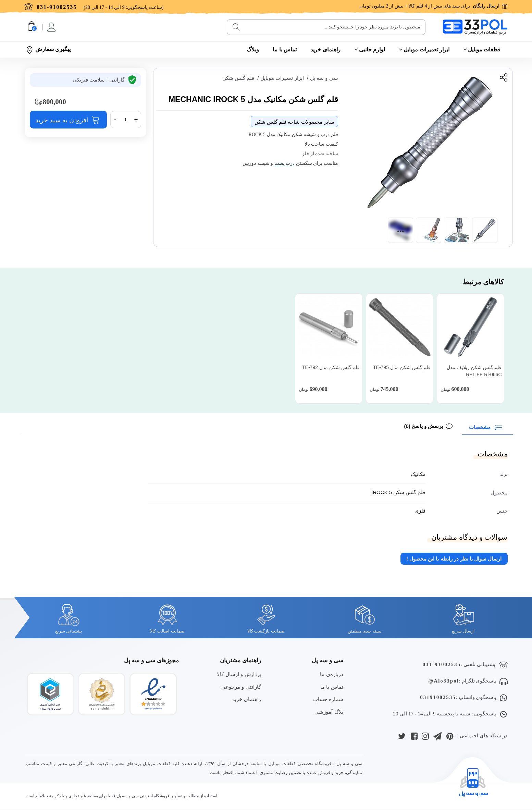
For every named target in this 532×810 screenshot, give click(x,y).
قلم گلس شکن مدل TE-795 (402, 367)
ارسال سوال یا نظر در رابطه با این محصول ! (454, 559)
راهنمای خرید (325, 50)
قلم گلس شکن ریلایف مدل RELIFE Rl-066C (474, 371)
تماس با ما (285, 50)
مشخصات (487, 427)
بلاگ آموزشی (329, 712)
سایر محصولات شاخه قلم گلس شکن (294, 122)
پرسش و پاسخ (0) (423, 426)
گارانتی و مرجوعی (241, 687)
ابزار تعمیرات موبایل (426, 50)
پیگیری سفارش (48, 50)
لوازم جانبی (372, 50)
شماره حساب (328, 699)
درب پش (287, 163)
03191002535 (438, 697)
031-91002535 (442, 664)
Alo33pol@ (443, 681)
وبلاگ (253, 50)
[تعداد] (126, 120)
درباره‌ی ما (331, 674)
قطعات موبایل (484, 50)
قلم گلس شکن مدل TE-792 (331, 367)
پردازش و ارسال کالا (239, 674)
